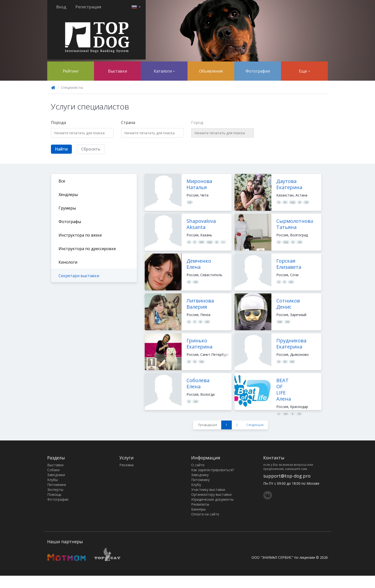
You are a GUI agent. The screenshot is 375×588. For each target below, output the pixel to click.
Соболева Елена (198, 383)
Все (62, 181)
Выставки (117, 71)
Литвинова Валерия (200, 304)
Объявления (211, 71)
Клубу (196, 485)
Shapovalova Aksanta (201, 224)
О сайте (198, 465)
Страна (128, 122)
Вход (61, 7)
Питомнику (200, 480)
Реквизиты (200, 504)
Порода (58, 122)
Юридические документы (212, 499)
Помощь (54, 494)
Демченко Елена (199, 264)
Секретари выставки (79, 276)
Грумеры (67, 208)
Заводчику (200, 475)
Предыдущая (208, 425)
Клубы (53, 480)
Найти (61, 149)
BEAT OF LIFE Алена (284, 390)
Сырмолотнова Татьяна (295, 224)
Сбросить (91, 149)
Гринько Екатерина (199, 344)
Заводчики (56, 475)
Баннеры (198, 509)
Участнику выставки (208, 490)
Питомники (57, 485)
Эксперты (55, 490)
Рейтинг (71, 71)
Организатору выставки (211, 494)
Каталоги (164, 71)
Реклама (126, 465)
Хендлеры (68, 195)
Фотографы (70, 222)
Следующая (255, 425)
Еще (305, 71)
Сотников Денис (288, 304)
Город (197, 122)
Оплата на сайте (205, 514)
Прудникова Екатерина (291, 344)
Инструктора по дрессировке (87, 249)
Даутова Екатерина (289, 184)
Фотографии (258, 71)
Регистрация (88, 7)
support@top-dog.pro (287, 476)
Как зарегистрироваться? (213, 470)
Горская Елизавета (289, 264)
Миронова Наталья (199, 184)
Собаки (53, 470)
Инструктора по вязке (80, 235)
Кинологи (68, 262)
